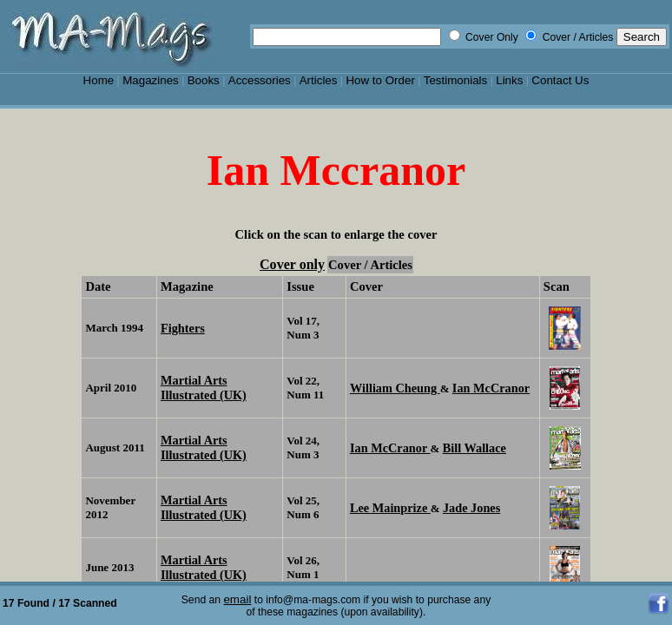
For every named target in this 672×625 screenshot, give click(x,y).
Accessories (260, 80)
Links (509, 80)
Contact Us (560, 80)
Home (99, 80)
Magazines (151, 80)
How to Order (380, 80)
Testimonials (456, 80)
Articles (319, 80)
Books (204, 80)
